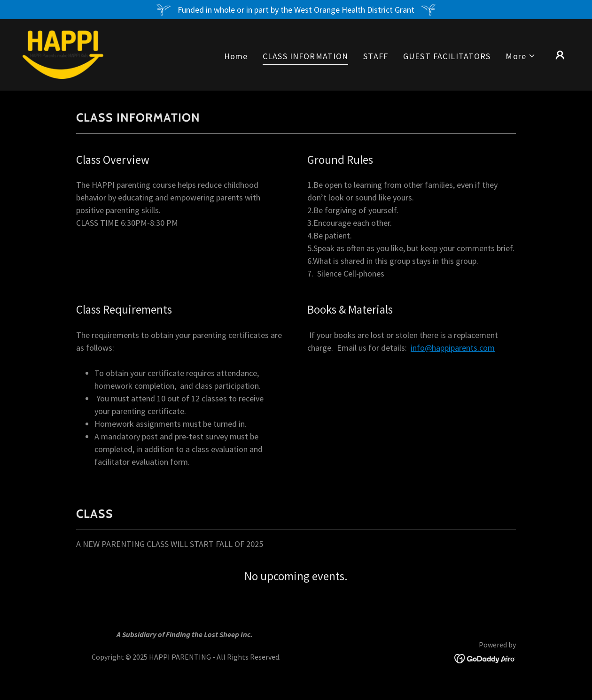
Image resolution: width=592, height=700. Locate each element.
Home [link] (236, 56)
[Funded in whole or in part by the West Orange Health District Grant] (296, 10)
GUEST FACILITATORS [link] (447, 56)
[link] (63, 54)
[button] (521, 56)
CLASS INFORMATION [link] (305, 56)
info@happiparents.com (453, 348)
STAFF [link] (376, 56)
